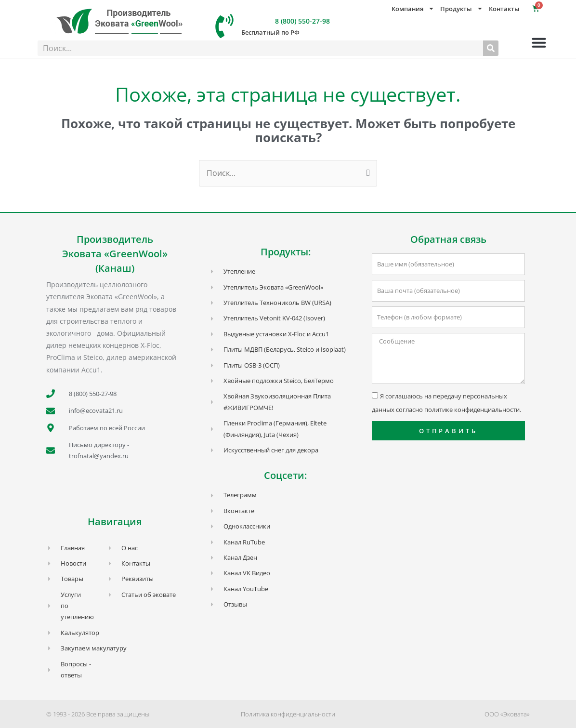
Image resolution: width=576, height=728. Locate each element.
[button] (539, 42)
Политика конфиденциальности (288, 714)
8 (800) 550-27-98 (302, 21)
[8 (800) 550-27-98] (224, 26)
